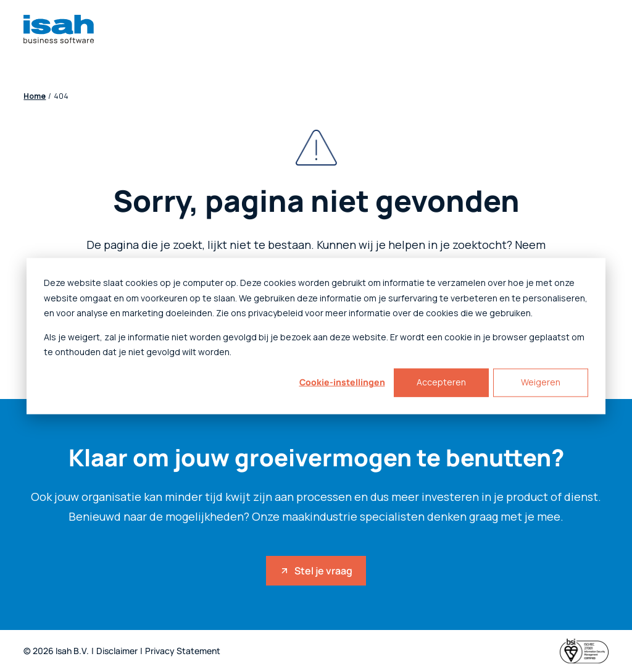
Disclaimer (117, 651)
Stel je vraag (316, 571)
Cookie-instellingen (342, 382)
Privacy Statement (183, 651)
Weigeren (541, 382)
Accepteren (441, 382)
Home (35, 96)
